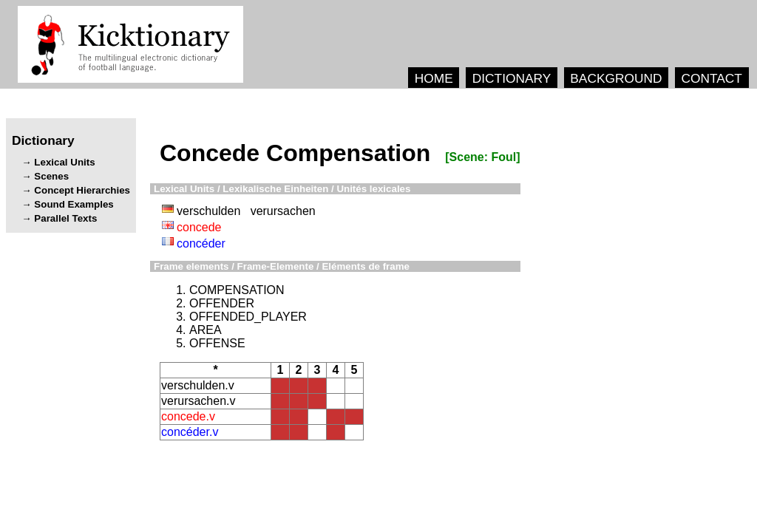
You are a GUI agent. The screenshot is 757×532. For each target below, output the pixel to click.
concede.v (188, 416)
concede (199, 227)
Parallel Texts (65, 218)
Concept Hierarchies (82, 190)
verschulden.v (198, 385)
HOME (434, 78)
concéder (201, 243)
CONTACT (711, 78)
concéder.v (190, 432)
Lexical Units (64, 162)
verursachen (283, 211)
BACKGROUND (616, 78)
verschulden (208, 211)
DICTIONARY (512, 78)
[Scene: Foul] (482, 157)
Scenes (51, 176)
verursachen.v (198, 401)
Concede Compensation (295, 153)
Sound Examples (74, 204)
